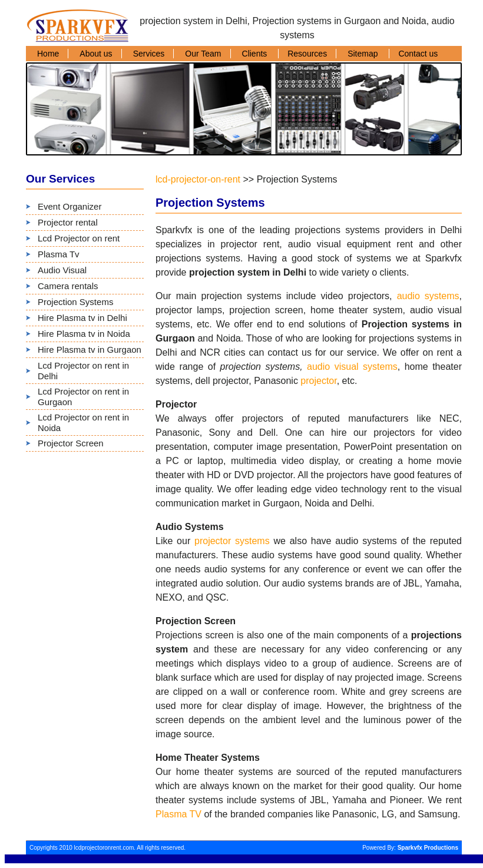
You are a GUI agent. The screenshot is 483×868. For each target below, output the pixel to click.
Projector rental (68, 222)
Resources (307, 54)
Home (48, 54)
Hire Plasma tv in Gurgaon (90, 349)
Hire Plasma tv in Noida (84, 334)
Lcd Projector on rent (79, 238)
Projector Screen (71, 443)
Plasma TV (178, 814)
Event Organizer (70, 206)
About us (96, 54)
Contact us (418, 54)
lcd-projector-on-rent (198, 179)
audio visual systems (352, 367)
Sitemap (364, 54)
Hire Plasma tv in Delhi (82, 318)
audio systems (428, 296)
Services (149, 54)
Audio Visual (62, 270)
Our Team (203, 54)
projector (318, 381)
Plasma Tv (59, 254)
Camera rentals (68, 286)
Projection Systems (75, 302)
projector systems (232, 541)
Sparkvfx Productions (428, 848)
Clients (256, 54)
